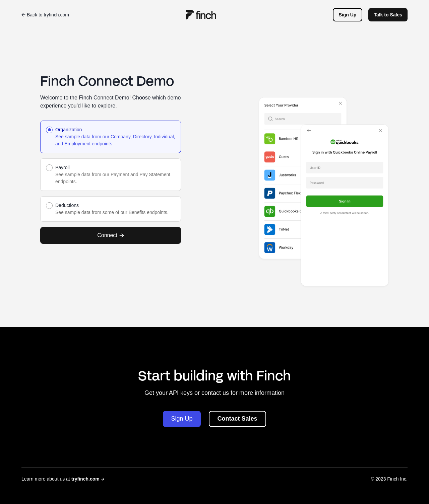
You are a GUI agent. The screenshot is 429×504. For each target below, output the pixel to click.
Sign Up (348, 15)
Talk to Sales (388, 15)
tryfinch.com (85, 479)
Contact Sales (237, 419)
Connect (111, 235)
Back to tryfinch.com (45, 15)
